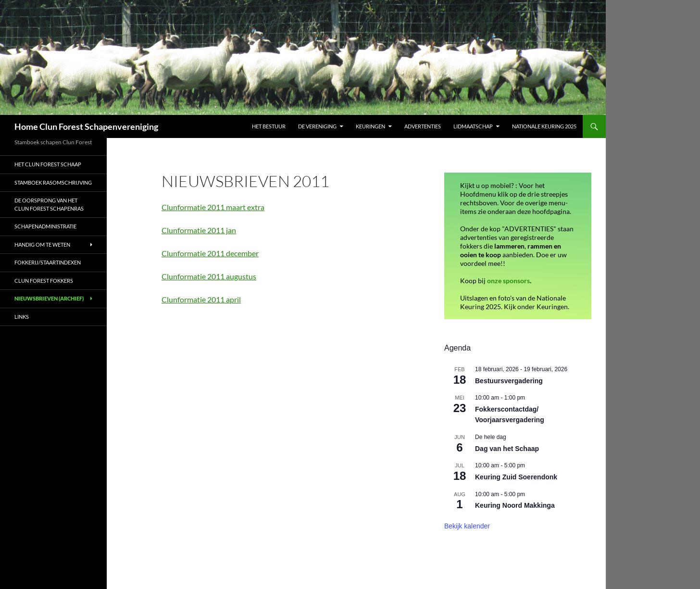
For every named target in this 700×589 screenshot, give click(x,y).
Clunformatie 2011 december (210, 253)
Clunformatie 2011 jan (199, 230)
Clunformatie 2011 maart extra (213, 207)
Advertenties (423, 126)
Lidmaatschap (473, 126)
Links (22, 317)
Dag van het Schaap (507, 449)
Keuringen (370, 126)
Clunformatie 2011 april (201, 299)
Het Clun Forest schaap (48, 164)
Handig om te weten (42, 244)
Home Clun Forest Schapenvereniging (86, 126)
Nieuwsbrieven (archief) (49, 298)
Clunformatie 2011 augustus (209, 276)
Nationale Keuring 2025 (544, 126)
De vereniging (317, 126)
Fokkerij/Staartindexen (48, 262)
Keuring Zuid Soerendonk (516, 477)
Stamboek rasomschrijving (53, 182)
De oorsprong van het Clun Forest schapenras (49, 204)
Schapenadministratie (46, 226)
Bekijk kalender (467, 526)
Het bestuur (269, 126)
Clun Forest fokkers (44, 281)
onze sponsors (508, 281)
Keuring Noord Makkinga (515, 505)
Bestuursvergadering (509, 381)
